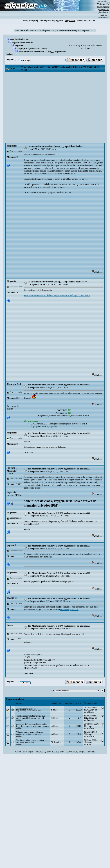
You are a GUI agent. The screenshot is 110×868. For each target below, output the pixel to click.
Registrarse (70, 21)
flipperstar (12, 146)
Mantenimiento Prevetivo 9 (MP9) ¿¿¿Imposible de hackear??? (58, 146)
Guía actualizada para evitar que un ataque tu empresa (60, 30)
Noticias (19, 720)
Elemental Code (14, 384)
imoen (10, 625)
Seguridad (19, 46)
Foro (25, 21)
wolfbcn (54, 718)
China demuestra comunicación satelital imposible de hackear (30, 733)
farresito (91, 720)
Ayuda (43, 21)
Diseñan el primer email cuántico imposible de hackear (30, 741)
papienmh (12, 545)
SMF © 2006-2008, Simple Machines (77, 752)
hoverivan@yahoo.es (69, 610)
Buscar (51, 21)
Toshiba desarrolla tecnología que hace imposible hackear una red (31, 717)
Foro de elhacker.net (19, 39)
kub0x (43, 49)
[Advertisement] (34, 107)
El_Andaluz (56, 742)
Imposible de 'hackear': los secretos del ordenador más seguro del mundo (32, 725)
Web (31, 21)
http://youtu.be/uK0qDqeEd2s (44, 426)
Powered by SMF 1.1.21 (46, 752)
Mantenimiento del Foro (26, 709)
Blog (36, 21)
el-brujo (54, 710)
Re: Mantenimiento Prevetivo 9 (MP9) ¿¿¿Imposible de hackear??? (59, 385)
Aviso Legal (28, 752)
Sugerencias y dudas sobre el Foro (28, 711)
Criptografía (23, 49)
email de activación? (103, 16)
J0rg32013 (12, 598)
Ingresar (106, 7)
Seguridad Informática (23, 42)
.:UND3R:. (12, 468)
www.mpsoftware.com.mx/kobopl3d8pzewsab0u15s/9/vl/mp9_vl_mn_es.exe (57, 295)
